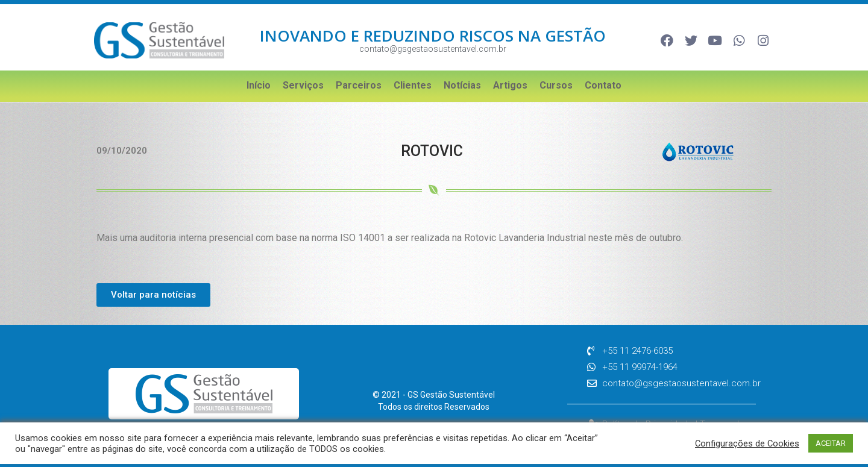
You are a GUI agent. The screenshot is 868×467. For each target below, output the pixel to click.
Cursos (556, 85)
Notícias (462, 85)
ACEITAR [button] (831, 443)
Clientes (413, 85)
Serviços (303, 85)
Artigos (510, 85)
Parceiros (359, 85)
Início (259, 85)
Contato (603, 85)
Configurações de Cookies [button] (747, 443)
